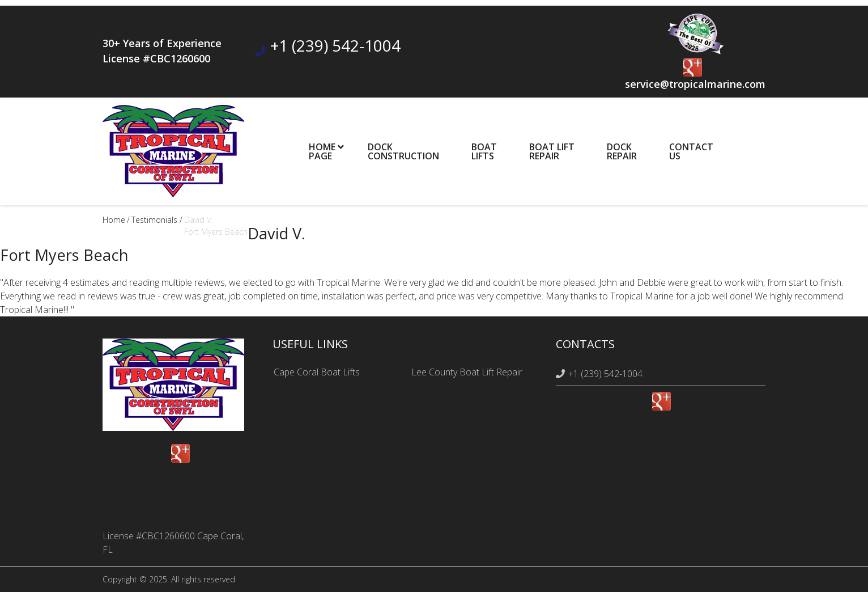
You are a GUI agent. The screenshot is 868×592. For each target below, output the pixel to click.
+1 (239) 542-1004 (335, 45)
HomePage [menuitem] (322, 151)
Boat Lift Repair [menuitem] (552, 151)
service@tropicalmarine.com (695, 84)
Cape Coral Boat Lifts (317, 372)
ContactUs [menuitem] (691, 151)
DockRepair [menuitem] (622, 151)
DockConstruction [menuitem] (403, 151)
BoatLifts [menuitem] (484, 151)
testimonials (154, 220)
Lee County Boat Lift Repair (467, 372)
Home (114, 220)
